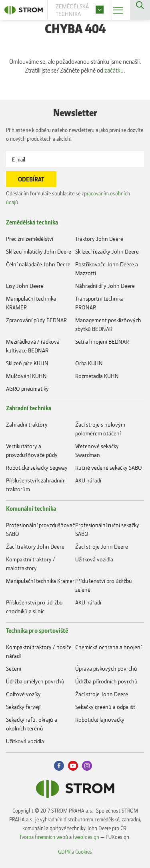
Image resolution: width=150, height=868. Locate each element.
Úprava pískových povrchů (106, 668)
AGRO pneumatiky (27, 389)
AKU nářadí (88, 480)
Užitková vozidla (94, 559)
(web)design (86, 837)
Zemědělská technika (32, 222)
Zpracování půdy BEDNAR (36, 320)
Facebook (59, 766)
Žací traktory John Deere (35, 546)
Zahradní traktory (27, 424)
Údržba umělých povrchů (35, 681)
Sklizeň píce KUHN (27, 363)
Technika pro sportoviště (37, 630)
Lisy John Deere (25, 286)
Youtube (73, 766)
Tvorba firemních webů (44, 837)
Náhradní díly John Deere (105, 286)
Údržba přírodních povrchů (106, 681)
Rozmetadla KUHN (97, 376)
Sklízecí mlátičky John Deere (39, 251)
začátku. (115, 70)
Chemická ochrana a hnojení (108, 647)
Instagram (87, 766)
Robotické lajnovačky (100, 719)
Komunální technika (31, 508)
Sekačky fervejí (23, 707)
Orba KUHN (89, 363)
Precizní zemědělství (30, 239)
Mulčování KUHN (26, 376)
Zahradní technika (29, 408)
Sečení (14, 668)
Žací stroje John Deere (102, 546)
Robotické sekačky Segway (37, 467)
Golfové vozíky (23, 694)
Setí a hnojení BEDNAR (102, 341)
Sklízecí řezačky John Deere (107, 251)
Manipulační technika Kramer (40, 581)
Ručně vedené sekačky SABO (109, 467)
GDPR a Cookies (75, 851)
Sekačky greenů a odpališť (105, 707)
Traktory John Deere (99, 239)
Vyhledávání (140, 10)
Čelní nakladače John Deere (38, 264)
